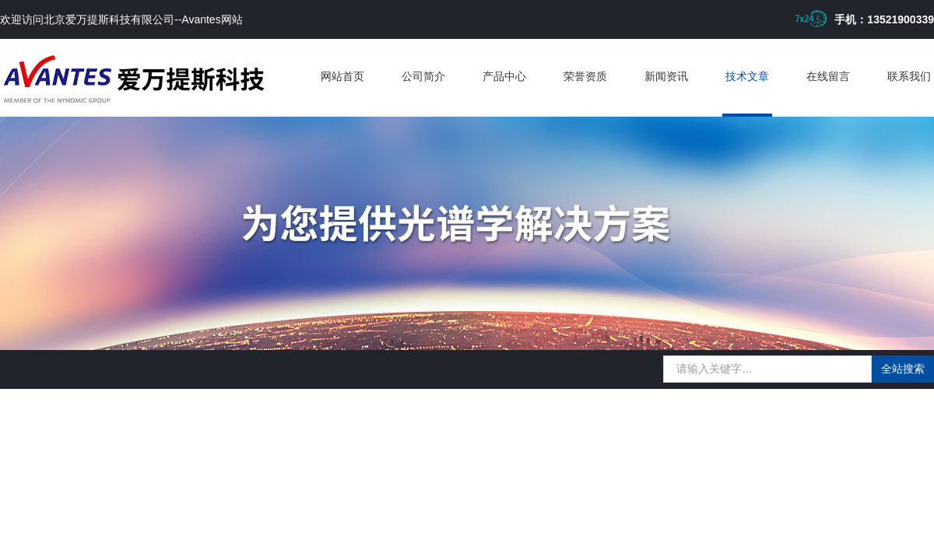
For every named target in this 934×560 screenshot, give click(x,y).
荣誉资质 (585, 76)
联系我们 (909, 76)
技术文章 (747, 76)
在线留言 (828, 76)
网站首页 (342, 76)
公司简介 (423, 76)
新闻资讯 (666, 76)
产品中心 (504, 76)
